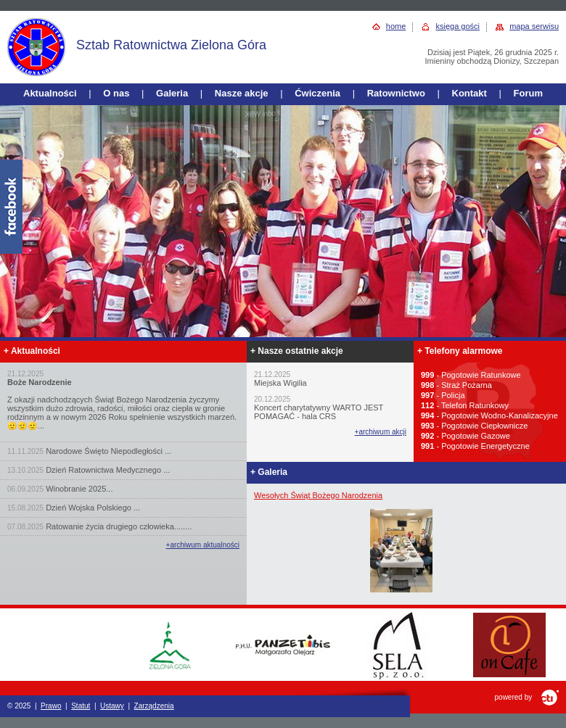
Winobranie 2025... (79, 489)
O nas (116, 93)
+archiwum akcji (381, 432)
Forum (528, 93)
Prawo (51, 706)
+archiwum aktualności (203, 545)
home (396, 26)
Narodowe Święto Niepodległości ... (108, 451)
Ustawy (112, 706)
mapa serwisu (534, 26)
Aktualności (50, 93)
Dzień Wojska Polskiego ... (93, 508)
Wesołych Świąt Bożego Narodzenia (318, 495)
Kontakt (469, 93)
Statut (81, 706)
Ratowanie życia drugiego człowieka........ (119, 526)
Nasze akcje (242, 93)
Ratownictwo (396, 93)
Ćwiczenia (317, 93)
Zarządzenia (154, 706)
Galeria (172, 93)
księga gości (458, 26)
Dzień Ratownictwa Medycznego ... (108, 470)
